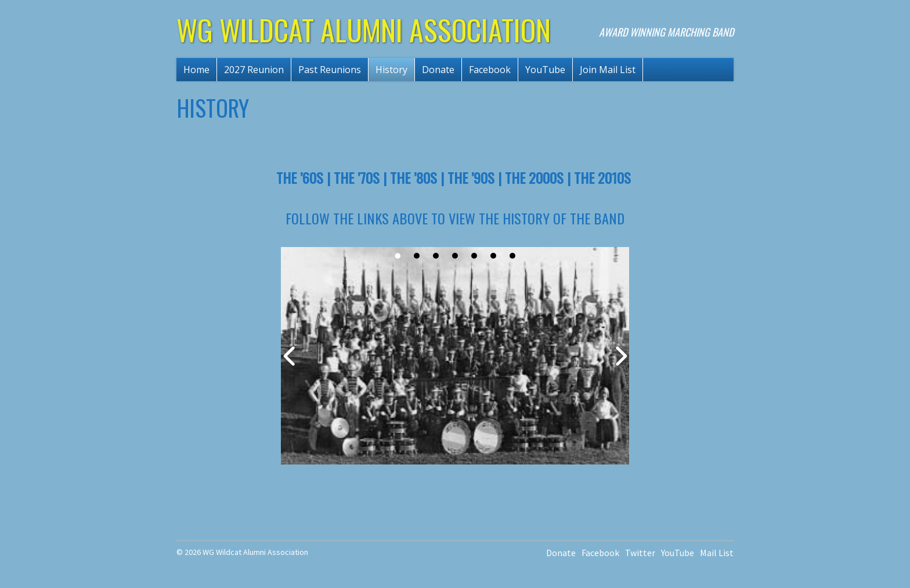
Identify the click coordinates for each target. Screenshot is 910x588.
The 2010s (602, 177)
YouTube (545, 70)
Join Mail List (608, 70)
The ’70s (357, 177)
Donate (438, 70)
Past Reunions (330, 70)
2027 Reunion (254, 70)
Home (196, 70)
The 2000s (534, 177)
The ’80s (414, 177)
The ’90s (471, 177)
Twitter (640, 553)
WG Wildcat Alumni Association (364, 29)
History (391, 70)
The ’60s (300, 177)
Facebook (490, 70)
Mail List (717, 553)
